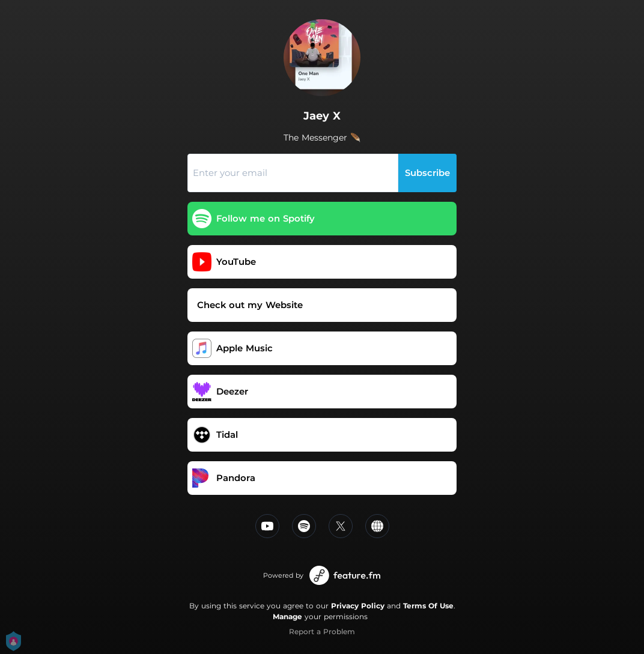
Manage (287, 616)
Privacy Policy (358, 606)
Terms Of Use (428, 606)
